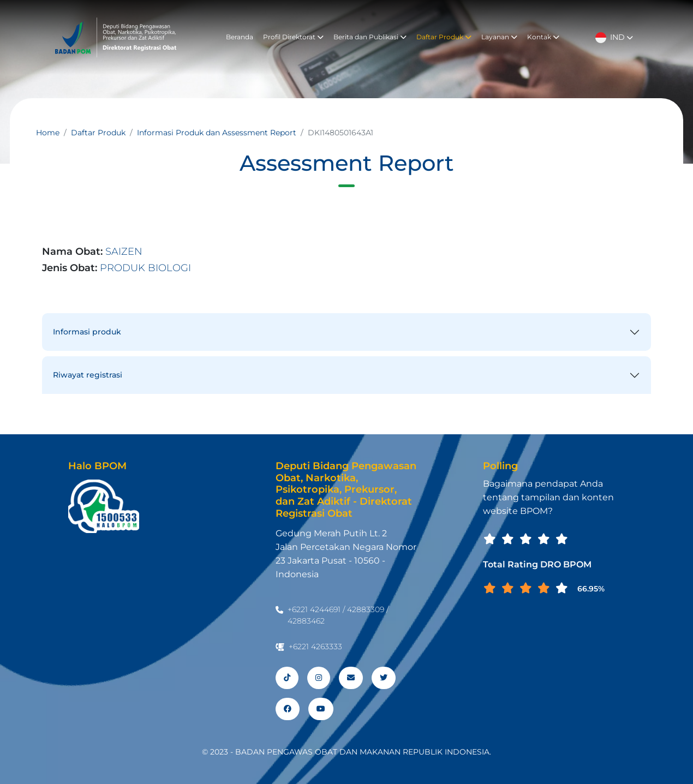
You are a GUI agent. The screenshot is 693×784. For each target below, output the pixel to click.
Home (48, 133)
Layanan (499, 37)
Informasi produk (87, 332)
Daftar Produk (444, 37)
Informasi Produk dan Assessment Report (217, 133)
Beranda (240, 37)
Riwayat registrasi (88, 375)
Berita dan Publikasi (370, 37)
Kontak (543, 37)
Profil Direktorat (293, 37)
